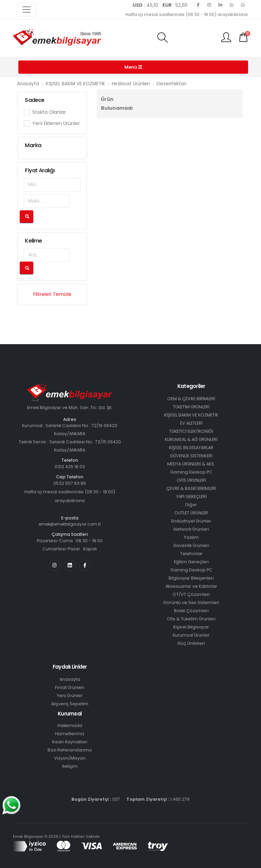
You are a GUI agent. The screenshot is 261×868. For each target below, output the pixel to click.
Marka (33, 145)
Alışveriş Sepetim (70, 704)
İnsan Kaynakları (70, 742)
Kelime (33, 241)
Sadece (34, 100)
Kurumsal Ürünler (191, 635)
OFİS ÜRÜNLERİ (191, 480)
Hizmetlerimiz (70, 734)
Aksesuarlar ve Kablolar (191, 586)
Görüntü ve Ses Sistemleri (191, 603)
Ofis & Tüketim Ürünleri (191, 619)
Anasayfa (28, 84)
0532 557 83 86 (70, 483)
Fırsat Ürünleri (70, 687)
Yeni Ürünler (70, 696)
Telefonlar (191, 554)
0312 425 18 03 (70, 467)
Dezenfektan (172, 84)
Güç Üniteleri (191, 643)
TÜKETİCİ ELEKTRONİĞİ (191, 431)
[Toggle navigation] (27, 10)
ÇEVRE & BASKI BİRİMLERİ (191, 488)
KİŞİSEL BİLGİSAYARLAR (191, 448)
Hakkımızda (70, 725)
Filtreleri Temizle (52, 294)
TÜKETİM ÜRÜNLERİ (191, 407)
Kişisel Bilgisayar (191, 627)
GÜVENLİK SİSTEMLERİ (191, 456)
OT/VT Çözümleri (191, 594)
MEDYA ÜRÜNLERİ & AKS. (191, 464)
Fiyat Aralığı (40, 170)
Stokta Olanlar (49, 112)
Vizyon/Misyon (70, 758)
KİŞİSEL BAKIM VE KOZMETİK (75, 84)
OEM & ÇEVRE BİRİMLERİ (191, 399)
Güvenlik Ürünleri (191, 545)
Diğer (191, 505)
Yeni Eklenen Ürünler (56, 123)
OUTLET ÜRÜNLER (191, 513)
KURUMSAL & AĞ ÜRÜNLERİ (191, 439)
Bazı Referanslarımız (70, 750)
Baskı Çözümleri (191, 611)
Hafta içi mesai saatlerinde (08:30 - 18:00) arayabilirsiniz (187, 14)
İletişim (70, 766)
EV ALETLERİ (191, 423)
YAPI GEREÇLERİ (191, 497)
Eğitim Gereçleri (191, 562)
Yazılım (191, 537)
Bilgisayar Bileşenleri (191, 578)
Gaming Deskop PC (191, 472)
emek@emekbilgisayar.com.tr (70, 524)
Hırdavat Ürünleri (131, 84)
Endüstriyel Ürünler (191, 521)
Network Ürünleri (191, 529)
